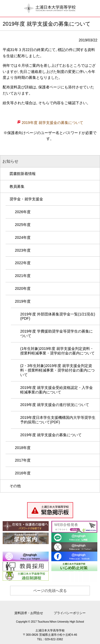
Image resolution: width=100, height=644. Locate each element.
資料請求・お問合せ (29, 613)
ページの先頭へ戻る (50, 591)
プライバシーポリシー (70, 613)
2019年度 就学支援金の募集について (52, 123)
